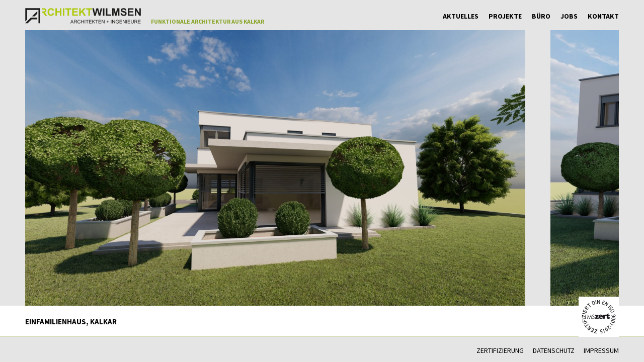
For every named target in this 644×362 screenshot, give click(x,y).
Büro (541, 16)
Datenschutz (554, 350)
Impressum (601, 350)
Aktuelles (461, 16)
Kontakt (603, 16)
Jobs (569, 16)
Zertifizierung (500, 350)
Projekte (505, 16)
